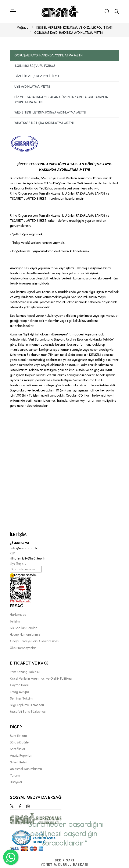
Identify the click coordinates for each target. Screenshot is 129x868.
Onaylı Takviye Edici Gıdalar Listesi (35, 641)
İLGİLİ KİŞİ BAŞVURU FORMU (35, 66)
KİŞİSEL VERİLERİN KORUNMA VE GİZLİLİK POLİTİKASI (74, 28)
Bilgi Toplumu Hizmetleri (27, 705)
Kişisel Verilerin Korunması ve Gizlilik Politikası (41, 679)
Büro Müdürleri (20, 742)
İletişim (15, 621)
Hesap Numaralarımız (25, 635)
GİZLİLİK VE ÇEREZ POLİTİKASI (37, 76)
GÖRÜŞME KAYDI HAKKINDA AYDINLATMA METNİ (69, 33)
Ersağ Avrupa (19, 692)
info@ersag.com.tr (24, 548)
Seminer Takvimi (22, 698)
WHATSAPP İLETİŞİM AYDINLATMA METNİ (44, 123)
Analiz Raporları (21, 756)
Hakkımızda (18, 615)
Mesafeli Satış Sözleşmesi (28, 712)
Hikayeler (16, 782)
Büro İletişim (18, 736)
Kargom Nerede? (24, 575)
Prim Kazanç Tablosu (25, 672)
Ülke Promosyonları (23, 648)
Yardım (15, 775)
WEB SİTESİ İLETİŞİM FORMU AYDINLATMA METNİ (50, 112)
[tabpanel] (65, 538)
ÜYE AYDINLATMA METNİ (32, 87)
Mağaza (22, 28)
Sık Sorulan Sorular (23, 628)
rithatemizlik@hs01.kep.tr (27, 559)
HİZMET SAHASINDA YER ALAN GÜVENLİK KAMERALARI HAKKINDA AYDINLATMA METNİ (61, 100)
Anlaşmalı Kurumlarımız (26, 769)
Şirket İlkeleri (19, 762)
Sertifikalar (18, 749)
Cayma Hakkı (19, 685)
